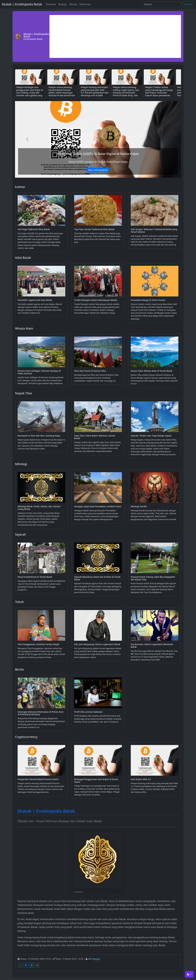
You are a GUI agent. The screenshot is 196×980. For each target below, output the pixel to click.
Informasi (85, 4)
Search (188, 4)
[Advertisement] (115, 36)
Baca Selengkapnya (98, 170)
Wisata (73, 4)
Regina (96, 959)
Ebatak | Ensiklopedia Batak (22, 4)
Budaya (63, 4)
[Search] (162, 4)
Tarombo (51, 4)
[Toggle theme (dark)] (189, 974)
